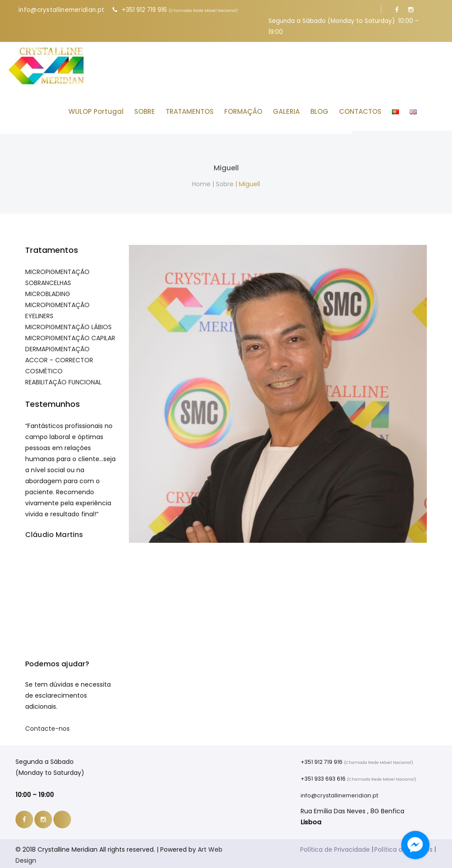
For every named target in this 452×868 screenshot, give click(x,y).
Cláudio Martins (54, 532)
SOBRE (156, 108)
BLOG (331, 108)
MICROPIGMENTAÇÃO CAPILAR (70, 335)
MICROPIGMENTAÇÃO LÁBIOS (68, 324)
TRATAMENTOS (201, 108)
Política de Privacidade (335, 846)
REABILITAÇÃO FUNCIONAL (63, 379)
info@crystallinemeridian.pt (61, 10)
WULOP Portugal (107, 108)
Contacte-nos (47, 725)
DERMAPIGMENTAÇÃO (57, 346)
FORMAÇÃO (255, 108)
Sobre (225, 181)
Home (201, 181)
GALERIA (298, 108)
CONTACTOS (372, 108)
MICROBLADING (48, 291)
